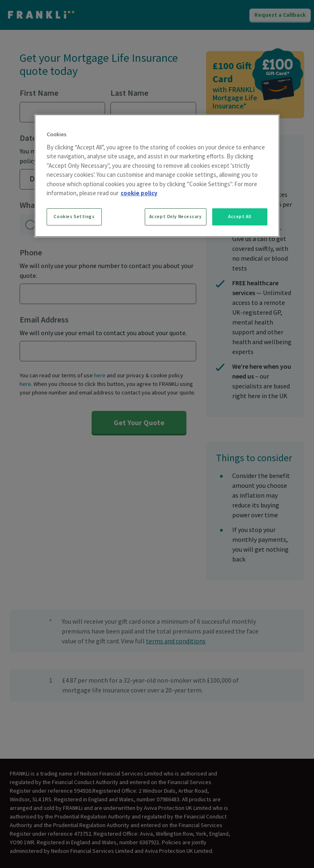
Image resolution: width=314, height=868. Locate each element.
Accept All (240, 216)
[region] (157, 176)
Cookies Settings (74, 216)
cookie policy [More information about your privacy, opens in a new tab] (139, 193)
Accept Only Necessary (176, 216)
